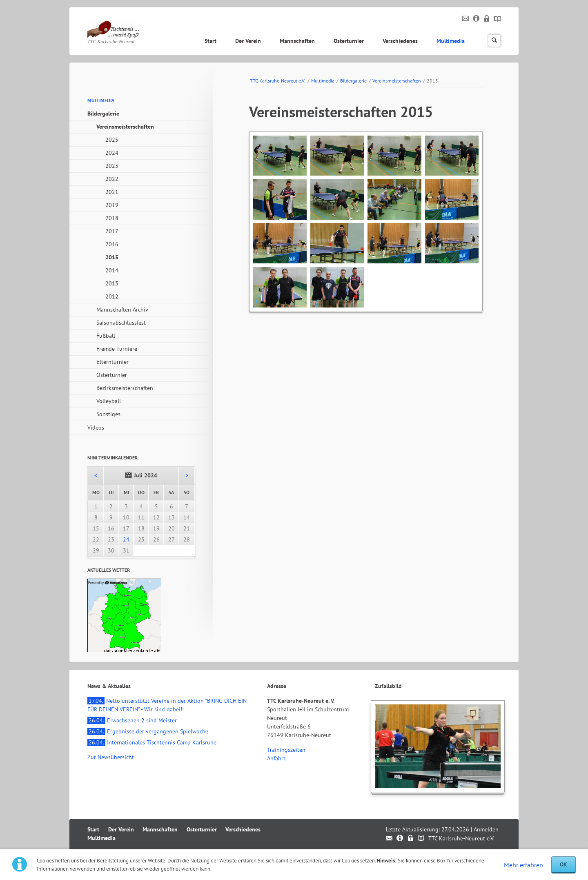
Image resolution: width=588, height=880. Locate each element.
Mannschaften (297, 41)
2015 (112, 257)
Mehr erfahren (523, 865)
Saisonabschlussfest (121, 323)
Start (210, 41)
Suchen (494, 41)
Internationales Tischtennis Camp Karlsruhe (152, 742)
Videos (96, 428)
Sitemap (498, 19)
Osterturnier (349, 41)
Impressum (476, 19)
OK (563, 864)
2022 (112, 179)
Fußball (106, 336)
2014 (112, 270)
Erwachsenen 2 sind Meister (132, 720)
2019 (112, 205)
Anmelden (486, 829)
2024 (112, 153)
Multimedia (451, 41)
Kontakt (466, 19)
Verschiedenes (400, 41)
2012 (112, 296)
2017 (112, 231)
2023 (112, 166)
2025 (112, 140)
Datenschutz (487, 19)
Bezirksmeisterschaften (125, 388)
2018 (112, 218)
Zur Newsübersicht (111, 757)
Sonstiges (108, 414)
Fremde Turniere (117, 349)
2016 (112, 244)
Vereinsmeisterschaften (397, 81)
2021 (112, 192)
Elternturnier (112, 362)
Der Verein (248, 41)
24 (126, 539)
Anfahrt (276, 758)
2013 (112, 283)
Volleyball (109, 401)
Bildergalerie (353, 81)
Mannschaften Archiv (122, 310)
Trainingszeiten (286, 750)
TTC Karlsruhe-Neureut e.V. (278, 81)
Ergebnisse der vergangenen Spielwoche (148, 731)
